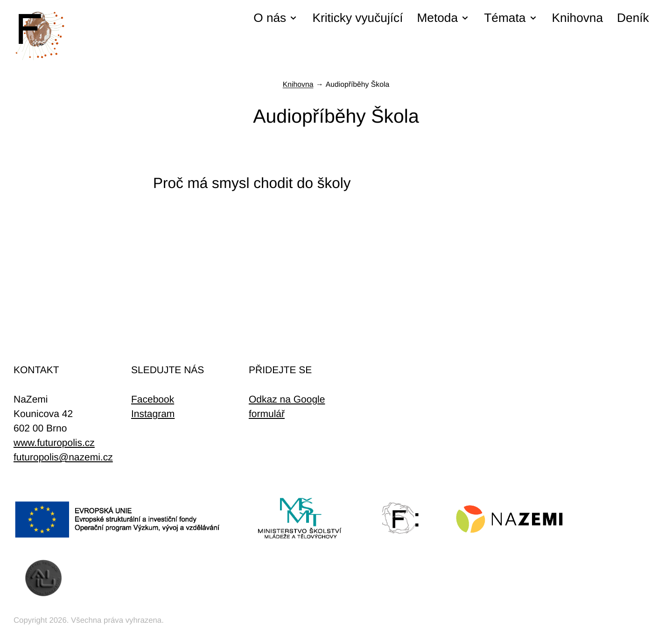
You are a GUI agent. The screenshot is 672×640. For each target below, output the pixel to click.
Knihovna (577, 18)
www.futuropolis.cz (54, 443)
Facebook (153, 400)
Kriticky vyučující (357, 18)
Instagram (153, 414)
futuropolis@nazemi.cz (63, 457)
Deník (633, 18)
